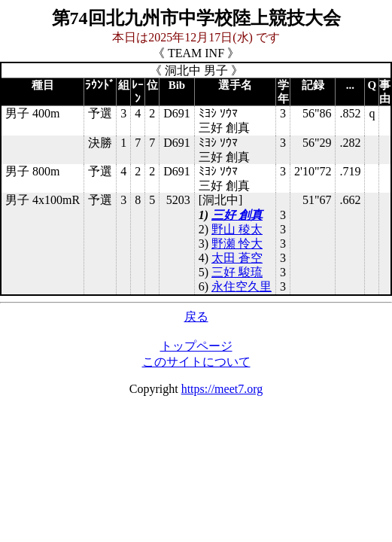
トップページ (196, 346)
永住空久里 (242, 286)
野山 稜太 (237, 229)
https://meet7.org (222, 389)
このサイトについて (196, 362)
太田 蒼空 (237, 258)
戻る (196, 317)
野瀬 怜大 (237, 244)
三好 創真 (237, 215)
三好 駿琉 (237, 272)
